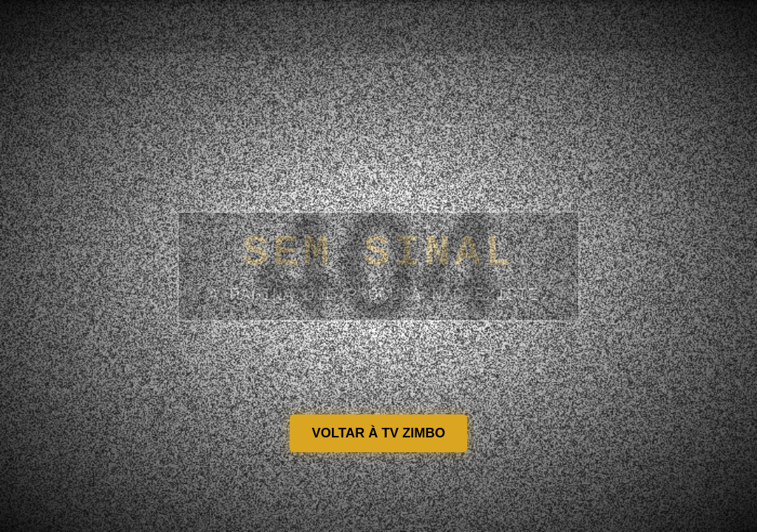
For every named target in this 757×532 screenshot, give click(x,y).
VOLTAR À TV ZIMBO (378, 433)
